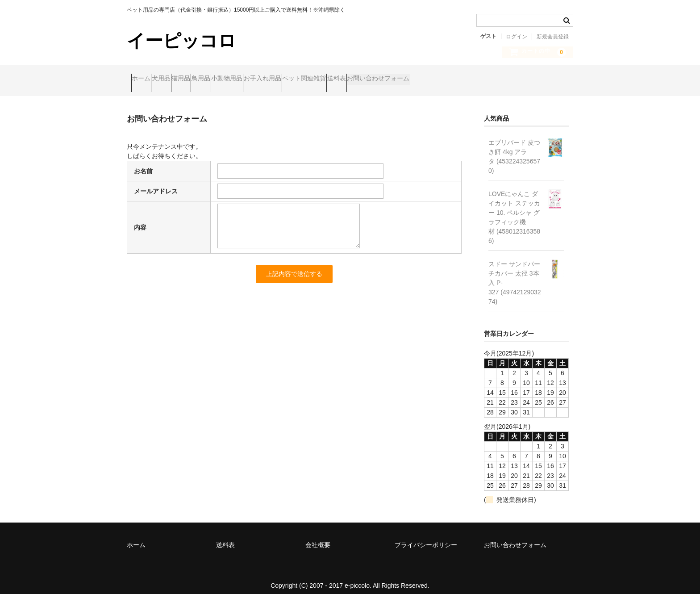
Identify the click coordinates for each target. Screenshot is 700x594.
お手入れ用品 (353, 79)
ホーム (146, 79)
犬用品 (183, 79)
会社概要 (318, 537)
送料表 (461, 79)
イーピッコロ (181, 41)
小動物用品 (300, 79)
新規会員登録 (553, 37)
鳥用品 (257, 79)
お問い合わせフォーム (520, 79)
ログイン (517, 37)
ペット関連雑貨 (412, 79)
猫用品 (220, 79)
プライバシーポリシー (426, 537)
